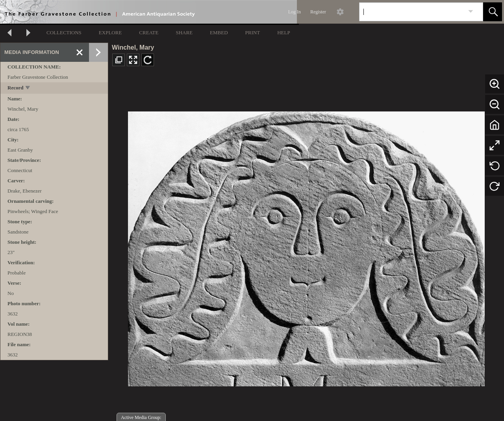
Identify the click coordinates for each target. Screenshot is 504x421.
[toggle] (28, 88)
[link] (471, 12)
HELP (284, 32)
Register (318, 12)
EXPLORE (110, 32)
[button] (493, 12)
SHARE (184, 32)
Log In (295, 12)
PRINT (253, 32)
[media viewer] (306, 247)
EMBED (219, 32)
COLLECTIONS (64, 32)
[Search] (412, 12)
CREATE (149, 32)
